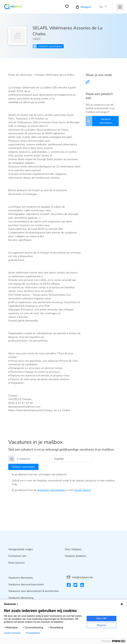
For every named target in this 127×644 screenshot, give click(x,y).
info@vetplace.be (80, 577)
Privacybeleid (33, 633)
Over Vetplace (73, 549)
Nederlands (11, 604)
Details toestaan (12, 633)
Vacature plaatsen (75, 556)
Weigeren (102, 625)
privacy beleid (82, 490)
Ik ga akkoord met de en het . (52, 490)
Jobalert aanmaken (48, 46)
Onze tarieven (17, 563)
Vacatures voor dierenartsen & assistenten (34, 591)
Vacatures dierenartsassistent (26, 584)
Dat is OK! (102, 618)
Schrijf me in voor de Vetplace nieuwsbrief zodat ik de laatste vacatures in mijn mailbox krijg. (63, 482)
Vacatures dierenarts (21, 578)
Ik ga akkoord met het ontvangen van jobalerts (39, 474)
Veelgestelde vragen (21, 549)
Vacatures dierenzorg (21, 598)
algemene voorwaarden (51, 490)
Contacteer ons (17, 556)
